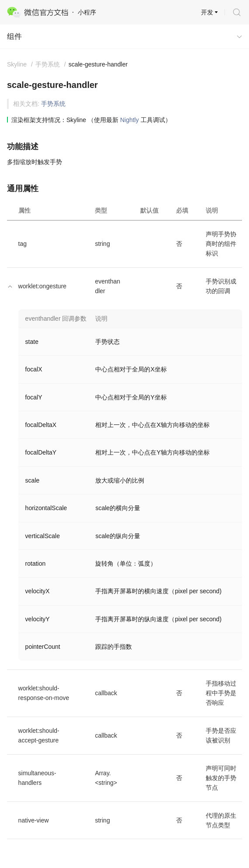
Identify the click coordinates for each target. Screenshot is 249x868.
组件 (14, 37)
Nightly (130, 120)
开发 (207, 12)
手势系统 (53, 104)
